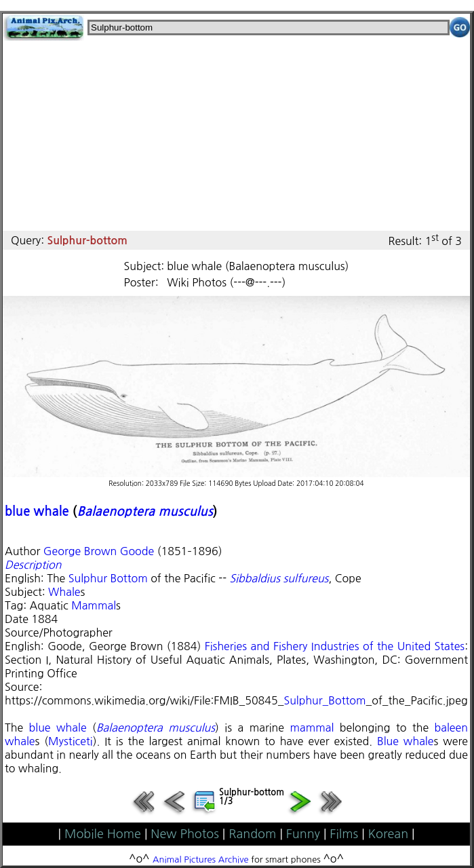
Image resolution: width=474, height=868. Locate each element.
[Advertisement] (236, 136)
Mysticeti (71, 741)
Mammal (94, 605)
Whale (64, 592)
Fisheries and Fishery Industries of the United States (335, 646)
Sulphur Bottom (108, 578)
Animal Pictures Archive (201, 860)
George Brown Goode (99, 551)
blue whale (37, 511)
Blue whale (406, 741)
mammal (312, 728)
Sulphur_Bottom (324, 700)
